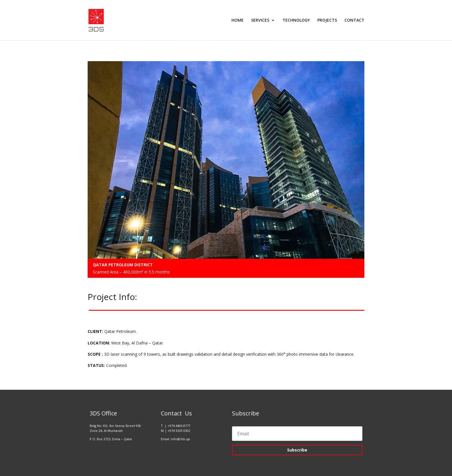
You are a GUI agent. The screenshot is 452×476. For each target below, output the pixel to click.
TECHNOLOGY (296, 20)
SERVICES (260, 20)
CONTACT (354, 20)
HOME (238, 20)
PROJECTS (327, 20)
